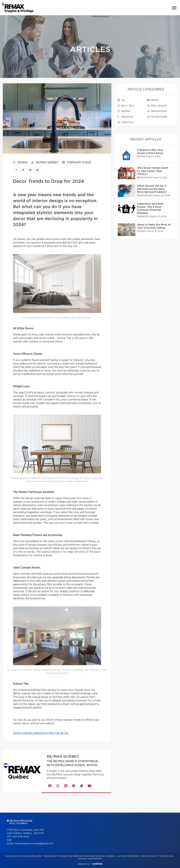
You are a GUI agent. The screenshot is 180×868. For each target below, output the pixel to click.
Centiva (97, 864)
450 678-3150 (21, 837)
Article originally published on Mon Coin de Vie (41, 733)
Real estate (157, 106)
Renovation (157, 111)
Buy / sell (126, 106)
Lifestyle (125, 122)
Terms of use (166, 856)
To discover (157, 117)
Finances (125, 117)
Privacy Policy (149, 856)
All (122, 100)
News (153, 100)
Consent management (90, 859)
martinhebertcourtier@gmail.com (34, 844)
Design (20, 163)
